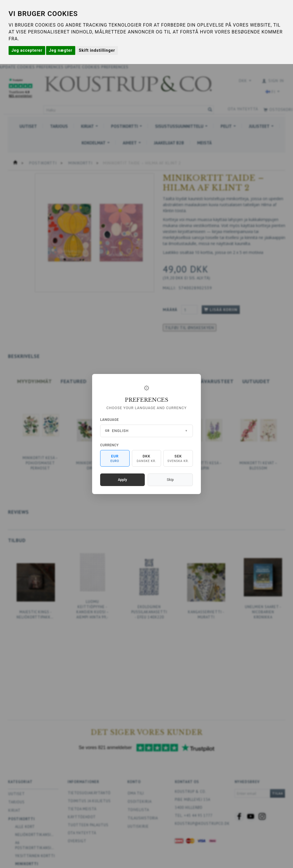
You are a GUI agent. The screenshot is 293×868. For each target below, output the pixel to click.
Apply (122, 480)
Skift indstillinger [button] (97, 50)
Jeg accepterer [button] (27, 50)
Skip (170, 480)
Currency (109, 445)
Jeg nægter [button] (61, 50)
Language (109, 420)
